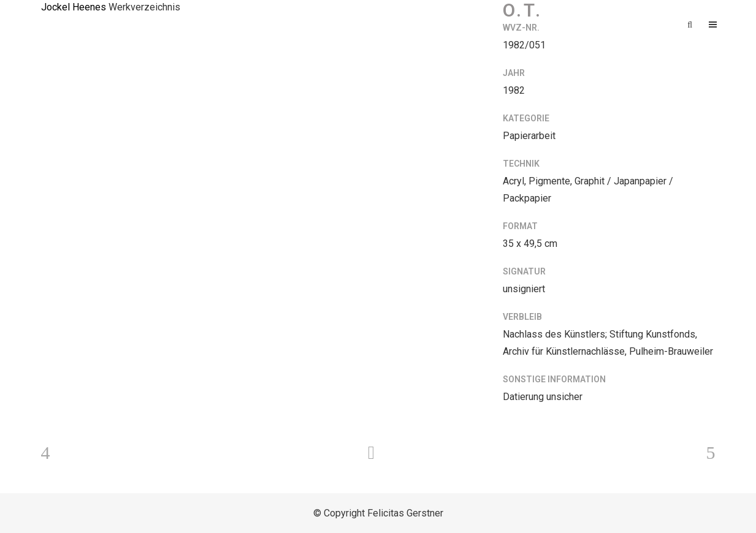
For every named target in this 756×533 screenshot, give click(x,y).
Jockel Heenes (74, 7)
